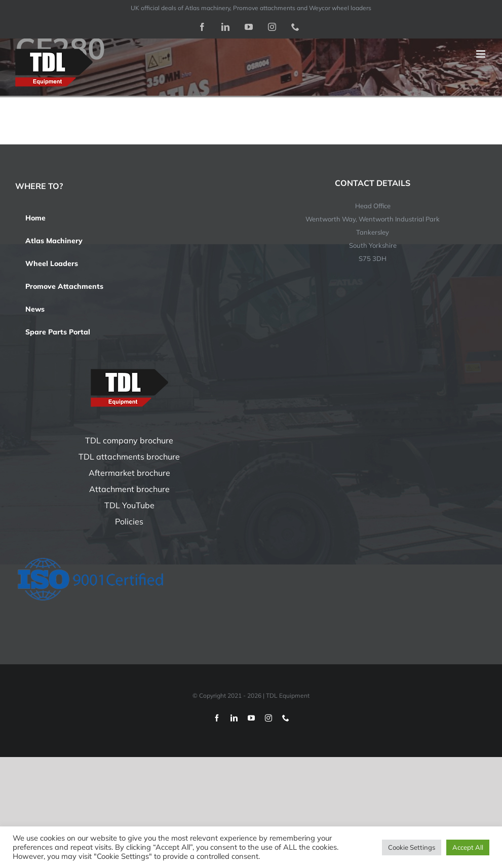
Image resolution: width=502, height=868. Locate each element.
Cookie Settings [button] (412, 847)
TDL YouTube (129, 505)
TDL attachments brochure (129, 457)
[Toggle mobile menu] (481, 54)
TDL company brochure (129, 440)
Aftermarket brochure (129, 473)
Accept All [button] (468, 847)
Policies (129, 521)
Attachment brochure (129, 489)
